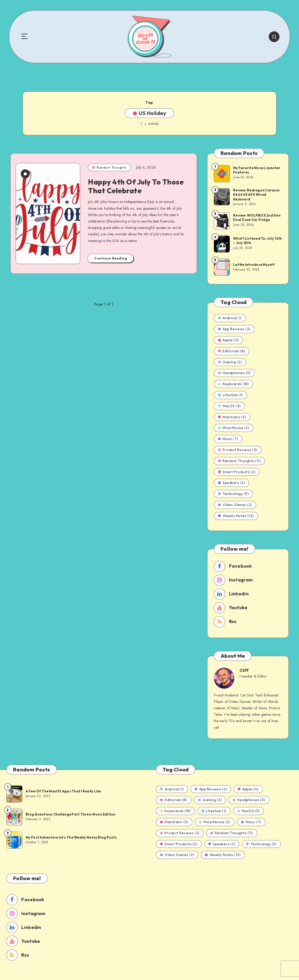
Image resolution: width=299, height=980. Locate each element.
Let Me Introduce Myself (254, 265)
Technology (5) (233, 494)
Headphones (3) (234, 373)
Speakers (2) (231, 483)
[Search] (274, 37)
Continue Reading (111, 258)
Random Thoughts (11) (239, 461)
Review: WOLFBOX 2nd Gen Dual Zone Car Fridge (257, 218)
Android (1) (230, 318)
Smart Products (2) (237, 472)
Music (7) (228, 439)
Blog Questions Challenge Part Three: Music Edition (71, 814)
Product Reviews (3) (238, 450)
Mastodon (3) (232, 417)
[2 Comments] (25, 175)
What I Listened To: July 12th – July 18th (257, 241)
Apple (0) (228, 340)
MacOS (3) (229, 406)
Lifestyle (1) (230, 395)
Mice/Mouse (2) (234, 428)
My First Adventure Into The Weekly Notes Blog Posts (71, 837)
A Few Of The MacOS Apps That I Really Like (63, 791)
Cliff (244, 670)
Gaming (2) (230, 362)
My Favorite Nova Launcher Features (257, 170)
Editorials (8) (232, 351)
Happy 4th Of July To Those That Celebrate (136, 186)
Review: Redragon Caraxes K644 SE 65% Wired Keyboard (256, 195)
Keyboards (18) (233, 384)
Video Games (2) (235, 505)
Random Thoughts (109, 167)
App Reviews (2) (234, 329)
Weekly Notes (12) (236, 516)
